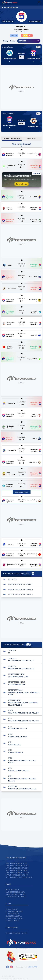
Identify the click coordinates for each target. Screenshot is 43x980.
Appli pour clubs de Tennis (17, 875)
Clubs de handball (14, 916)
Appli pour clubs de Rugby (17, 868)
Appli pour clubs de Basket (17, 866)
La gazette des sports (15, 892)
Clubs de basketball (14, 911)
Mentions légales (8, 976)
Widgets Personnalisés (15, 894)
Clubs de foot (12, 909)
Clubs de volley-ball (15, 918)
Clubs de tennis (12, 921)
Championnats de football (17, 933)
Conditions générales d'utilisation (14, 979)
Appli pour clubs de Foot (16, 863)
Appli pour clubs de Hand (17, 870)
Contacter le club (35, 21)
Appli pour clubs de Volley (17, 873)
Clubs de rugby (12, 914)
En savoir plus (21, 184)
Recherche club (12, 890)
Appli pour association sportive (19, 877)
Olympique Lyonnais (11, 7)
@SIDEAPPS (32, 967)
